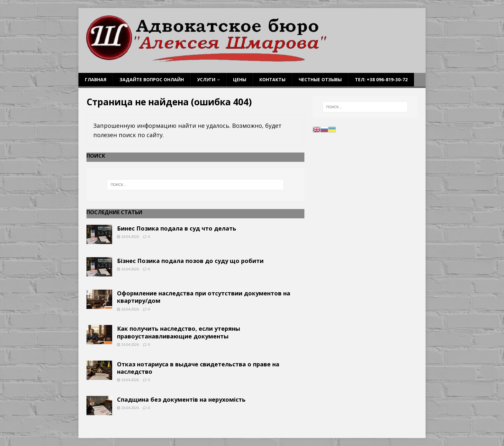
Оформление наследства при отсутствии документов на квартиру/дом (204, 297)
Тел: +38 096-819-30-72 (381, 79)
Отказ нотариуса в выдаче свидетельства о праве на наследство (198, 368)
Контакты (272, 79)
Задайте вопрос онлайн (152, 79)
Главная (96, 79)
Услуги (206, 79)
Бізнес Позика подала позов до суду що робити (190, 261)
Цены (240, 79)
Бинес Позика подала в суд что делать (177, 228)
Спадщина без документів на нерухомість (181, 399)
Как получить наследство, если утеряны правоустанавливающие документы (179, 332)
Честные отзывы (320, 79)
